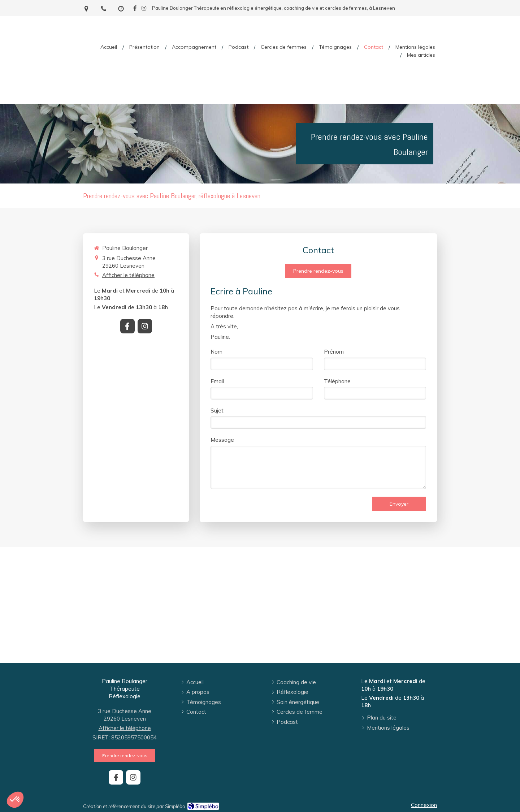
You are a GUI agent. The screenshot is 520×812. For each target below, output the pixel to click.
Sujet (217, 411)
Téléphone (337, 381)
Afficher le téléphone (128, 275)
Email (217, 381)
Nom (216, 352)
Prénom (334, 352)
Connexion (424, 805)
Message (222, 440)
